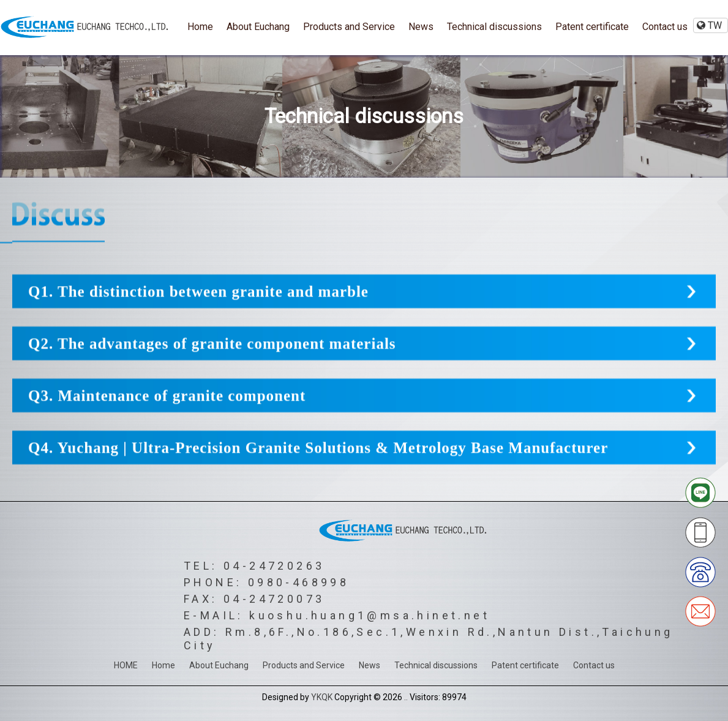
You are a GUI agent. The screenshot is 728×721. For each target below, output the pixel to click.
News (421, 27)
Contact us (665, 27)
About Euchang (258, 27)
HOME (126, 665)
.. (406, 697)
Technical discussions (494, 27)
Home (200, 27)
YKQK (322, 697)
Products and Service (349, 27)
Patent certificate (592, 27)
